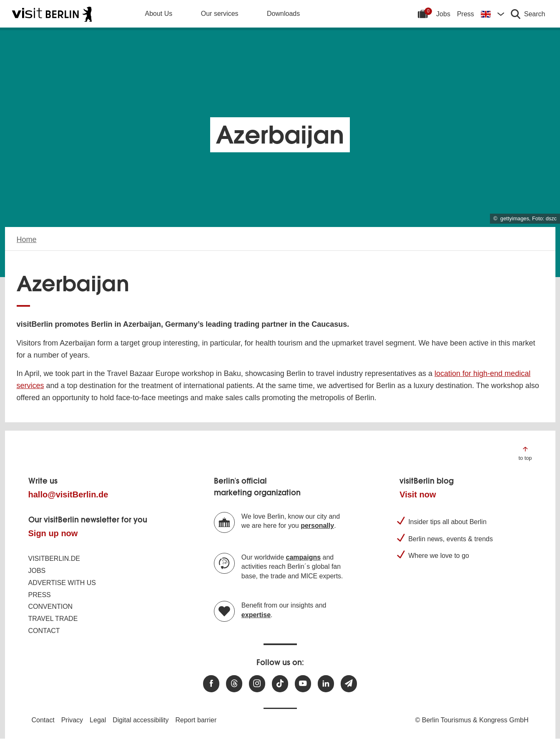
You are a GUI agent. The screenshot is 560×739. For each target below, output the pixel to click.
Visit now (418, 494)
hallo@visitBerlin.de (68, 494)
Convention (51, 607)
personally (317, 526)
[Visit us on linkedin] (326, 684)
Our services (220, 14)
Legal (98, 720)
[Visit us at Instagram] (257, 684)
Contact (44, 631)
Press (466, 14)
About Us (159, 14)
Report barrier (196, 720)
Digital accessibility (141, 720)
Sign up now (53, 533)
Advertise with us (62, 583)
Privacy (72, 720)
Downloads (283, 14)
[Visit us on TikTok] (280, 684)
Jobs (443, 14)
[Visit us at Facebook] (211, 684)
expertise (256, 615)
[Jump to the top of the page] (525, 453)
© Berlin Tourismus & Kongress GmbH (472, 720)
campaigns (304, 557)
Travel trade (53, 619)
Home (27, 240)
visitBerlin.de (54, 559)
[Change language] (492, 14)
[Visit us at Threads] (234, 684)
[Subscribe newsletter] (349, 684)
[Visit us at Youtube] (303, 684)
